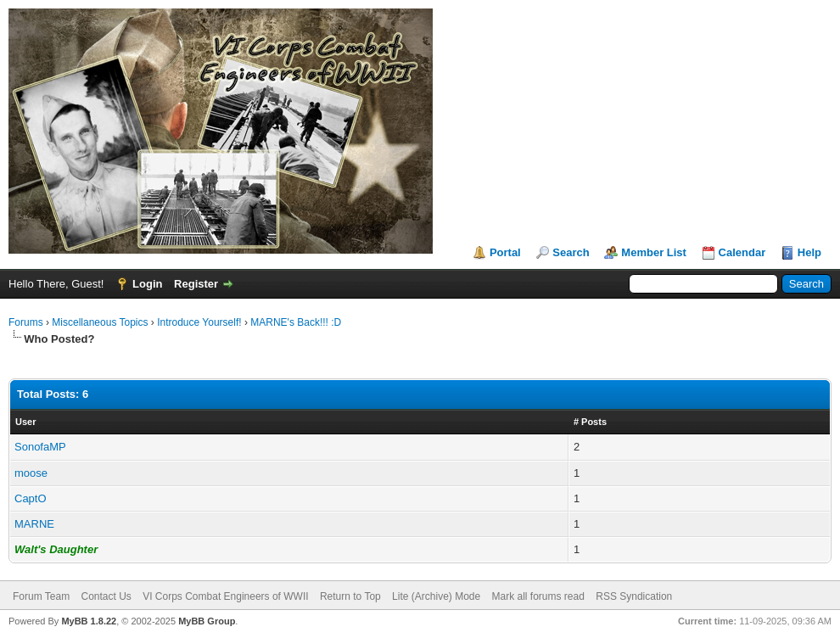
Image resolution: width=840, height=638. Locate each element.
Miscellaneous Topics (100, 322)
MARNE (34, 524)
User (25, 422)
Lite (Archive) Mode (436, 596)
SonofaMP (40, 447)
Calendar (742, 252)
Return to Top (350, 596)
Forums (26, 322)
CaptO (31, 498)
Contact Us (106, 596)
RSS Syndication (634, 596)
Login (147, 284)
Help (809, 252)
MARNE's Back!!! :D (296, 322)
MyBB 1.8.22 (89, 621)
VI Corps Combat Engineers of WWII (225, 596)
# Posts (590, 422)
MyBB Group (207, 621)
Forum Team (41, 596)
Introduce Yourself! (199, 322)
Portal (505, 252)
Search (571, 252)
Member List (654, 252)
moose (31, 473)
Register (196, 284)
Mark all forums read (538, 596)
